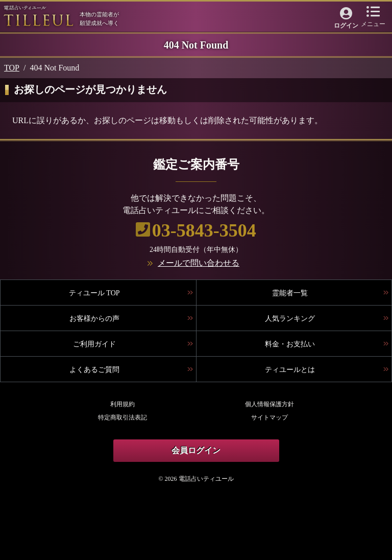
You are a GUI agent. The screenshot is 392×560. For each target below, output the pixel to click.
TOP (12, 68)
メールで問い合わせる (199, 263)
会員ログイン (196, 450)
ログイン (346, 26)
